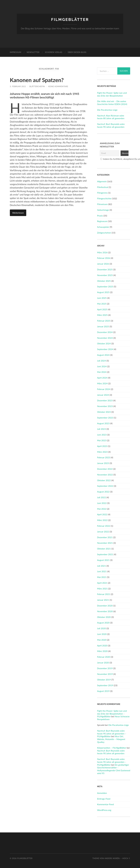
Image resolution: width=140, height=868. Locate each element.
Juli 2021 (101, 566)
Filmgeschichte (104, 198)
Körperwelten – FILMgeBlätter (112, 748)
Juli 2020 (101, 628)
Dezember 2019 (105, 668)
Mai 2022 (102, 509)
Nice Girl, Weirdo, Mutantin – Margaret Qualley (111, 739)
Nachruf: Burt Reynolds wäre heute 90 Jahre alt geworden (111, 125)
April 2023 (102, 446)
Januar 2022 (103, 532)
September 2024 (105, 349)
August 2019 (103, 691)
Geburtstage (103, 210)
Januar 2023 (103, 463)
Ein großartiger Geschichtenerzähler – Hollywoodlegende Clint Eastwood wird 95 (114, 769)
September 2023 (105, 418)
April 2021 (102, 583)
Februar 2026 (104, 258)
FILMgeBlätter (70, 20)
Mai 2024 (102, 372)
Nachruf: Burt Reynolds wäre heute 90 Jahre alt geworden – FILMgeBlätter (112, 734)
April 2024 (102, 378)
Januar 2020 (103, 663)
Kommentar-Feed (105, 804)
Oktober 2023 (104, 412)
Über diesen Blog (77, 52)
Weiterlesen (18, 213)
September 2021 (105, 554)
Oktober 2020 (104, 617)
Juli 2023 (101, 429)
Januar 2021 (103, 600)
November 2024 (105, 338)
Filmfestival (103, 187)
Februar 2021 (104, 594)
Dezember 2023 (105, 400)
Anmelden (102, 793)
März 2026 (102, 252)
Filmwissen (102, 204)
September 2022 (105, 486)
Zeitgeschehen (104, 233)
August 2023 (103, 423)
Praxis (100, 216)
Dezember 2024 (105, 332)
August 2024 (103, 355)
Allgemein (102, 181)
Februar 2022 (104, 526)
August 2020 (103, 623)
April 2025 (102, 309)
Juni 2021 (102, 571)
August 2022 (103, 492)
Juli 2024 (101, 361)
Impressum (16, 52)
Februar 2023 (104, 457)
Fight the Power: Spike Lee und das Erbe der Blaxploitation (112, 94)
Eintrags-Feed (104, 799)
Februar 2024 (104, 389)
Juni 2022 (102, 503)
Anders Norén (112, 858)
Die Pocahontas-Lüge (107, 110)
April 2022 (102, 514)
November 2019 (105, 674)
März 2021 (102, 589)
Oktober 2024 (104, 343)
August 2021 (103, 560)
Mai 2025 (102, 304)
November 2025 (105, 275)
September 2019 (105, 685)
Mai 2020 (102, 640)
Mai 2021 (102, 577)
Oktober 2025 (104, 281)
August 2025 (103, 292)
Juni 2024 (102, 366)
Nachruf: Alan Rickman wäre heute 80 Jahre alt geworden (111, 117)
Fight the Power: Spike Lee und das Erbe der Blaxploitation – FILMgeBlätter (112, 714)
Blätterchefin (37, 86)
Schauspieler (103, 227)
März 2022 (102, 520)
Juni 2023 (102, 435)
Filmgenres (102, 193)
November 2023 (105, 406)
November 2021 (105, 543)
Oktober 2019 (104, 680)
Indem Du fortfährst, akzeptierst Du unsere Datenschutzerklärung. (114, 159)
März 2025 (102, 315)
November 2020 (105, 611)
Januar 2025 (103, 326)
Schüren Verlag (54, 52)
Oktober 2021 (104, 549)
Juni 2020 (102, 634)
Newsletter (33, 52)
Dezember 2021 (105, 537)
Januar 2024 (103, 395)
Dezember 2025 (105, 269)
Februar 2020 (104, 657)
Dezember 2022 (105, 469)
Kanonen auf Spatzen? (37, 80)
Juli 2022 (101, 497)
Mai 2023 (102, 440)
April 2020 (102, 645)
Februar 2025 (104, 321)
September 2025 (105, 286)
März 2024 (102, 383)
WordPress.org (104, 810)
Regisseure (102, 221)
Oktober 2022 (104, 480)
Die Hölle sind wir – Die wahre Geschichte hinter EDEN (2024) (112, 103)
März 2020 (102, 651)
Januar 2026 (103, 264)
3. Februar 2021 (18, 86)
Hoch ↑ (126, 858)
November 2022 (105, 475)
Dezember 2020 (105, 606)
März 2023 (102, 452)
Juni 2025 (102, 298)
